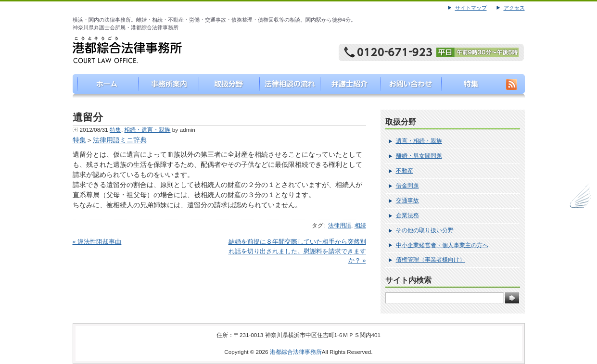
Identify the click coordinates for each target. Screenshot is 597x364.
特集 (470, 86)
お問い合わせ (409, 86)
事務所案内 (164, 86)
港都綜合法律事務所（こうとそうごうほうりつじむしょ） (103, 86)
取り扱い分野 (225, 86)
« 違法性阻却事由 (97, 242)
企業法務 (407, 215)
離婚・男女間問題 (419, 156)
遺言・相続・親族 (419, 141)
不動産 (405, 171)
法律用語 (340, 226)
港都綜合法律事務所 (296, 352)
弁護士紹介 (348, 86)
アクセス (514, 8)
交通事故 (407, 201)
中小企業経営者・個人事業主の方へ (442, 245)
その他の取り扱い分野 (425, 230)
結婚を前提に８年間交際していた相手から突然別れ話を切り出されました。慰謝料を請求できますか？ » (297, 251)
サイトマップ (471, 8)
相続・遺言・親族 (147, 130)
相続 (360, 226)
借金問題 (407, 186)
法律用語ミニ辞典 (120, 140)
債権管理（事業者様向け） (431, 260)
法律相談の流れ (286, 86)
